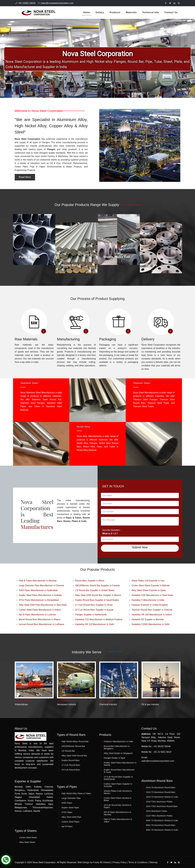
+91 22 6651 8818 (162, 752)
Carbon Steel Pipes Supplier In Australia (118, 785)
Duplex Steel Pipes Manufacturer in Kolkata (40, 595)
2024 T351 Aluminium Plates (159, 802)
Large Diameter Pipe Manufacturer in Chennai (41, 585)
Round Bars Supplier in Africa (90, 581)
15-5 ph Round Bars (71, 770)
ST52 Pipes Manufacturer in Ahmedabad (39, 600)
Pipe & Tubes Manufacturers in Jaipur (118, 820)
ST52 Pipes (67, 812)
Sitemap (153, 862)
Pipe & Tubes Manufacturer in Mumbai (38, 581)
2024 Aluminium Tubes (157, 811)
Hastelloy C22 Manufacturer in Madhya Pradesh (99, 619)
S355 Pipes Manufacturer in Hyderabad (38, 590)
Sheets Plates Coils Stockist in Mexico (118, 792)
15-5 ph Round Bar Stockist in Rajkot (118, 806)
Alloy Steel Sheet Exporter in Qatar (149, 590)
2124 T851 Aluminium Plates (159, 816)
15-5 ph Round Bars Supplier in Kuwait (94, 610)
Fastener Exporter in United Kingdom (150, 605)
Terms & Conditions (138, 862)
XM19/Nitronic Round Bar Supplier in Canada (97, 585)
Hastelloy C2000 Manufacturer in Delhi (151, 624)
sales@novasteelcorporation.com (57, 3)
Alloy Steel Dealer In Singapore (118, 753)
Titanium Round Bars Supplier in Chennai (152, 610)
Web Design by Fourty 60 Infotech (94, 862)
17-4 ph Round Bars (71, 765)
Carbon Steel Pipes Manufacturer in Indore (40, 610)
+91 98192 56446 (162, 746)
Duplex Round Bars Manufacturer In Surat (119, 771)
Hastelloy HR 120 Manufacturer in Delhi (95, 624)
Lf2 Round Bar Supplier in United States (95, 590)
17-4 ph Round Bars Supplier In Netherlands (118, 778)
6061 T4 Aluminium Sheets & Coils (162, 820)
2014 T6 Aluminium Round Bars (161, 787)
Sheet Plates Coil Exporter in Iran (148, 581)
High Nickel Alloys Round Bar (75, 741)
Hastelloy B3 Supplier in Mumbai (148, 619)
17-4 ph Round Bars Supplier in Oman (94, 605)
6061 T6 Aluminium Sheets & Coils (162, 830)
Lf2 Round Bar (68, 751)
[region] (97, 58)
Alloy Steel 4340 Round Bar (74, 756)
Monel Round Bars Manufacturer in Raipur (40, 619)
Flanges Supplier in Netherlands (91, 615)
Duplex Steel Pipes (70, 808)
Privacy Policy (120, 862)
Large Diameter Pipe (71, 798)
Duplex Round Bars (71, 760)
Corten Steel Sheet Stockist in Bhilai (118, 799)
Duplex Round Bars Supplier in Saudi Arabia (97, 600)
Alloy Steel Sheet (27, 842)
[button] (4, 58)
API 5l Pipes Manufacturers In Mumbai (118, 813)
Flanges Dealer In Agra (114, 758)
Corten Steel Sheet (28, 837)
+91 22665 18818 (27, 3)
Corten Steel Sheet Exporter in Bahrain (151, 585)
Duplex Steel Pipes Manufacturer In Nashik (120, 764)
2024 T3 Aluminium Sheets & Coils (162, 797)
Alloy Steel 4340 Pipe (71, 817)
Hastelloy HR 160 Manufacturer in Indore (152, 615)
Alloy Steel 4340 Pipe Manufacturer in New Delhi (43, 605)
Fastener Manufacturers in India (118, 741)
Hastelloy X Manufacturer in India (148, 600)
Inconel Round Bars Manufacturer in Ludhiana (41, 624)
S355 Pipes (67, 803)
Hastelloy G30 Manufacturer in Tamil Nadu (152, 595)
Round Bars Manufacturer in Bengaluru (117, 747)
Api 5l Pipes (67, 826)
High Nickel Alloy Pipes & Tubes (76, 793)
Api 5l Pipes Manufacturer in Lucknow (37, 615)
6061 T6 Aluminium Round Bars (161, 825)
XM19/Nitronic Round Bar (73, 746)
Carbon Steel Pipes (70, 822)
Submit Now (140, 547)
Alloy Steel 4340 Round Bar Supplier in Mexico (98, 595)
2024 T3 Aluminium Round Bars (161, 792)
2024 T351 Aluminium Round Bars (162, 806)
